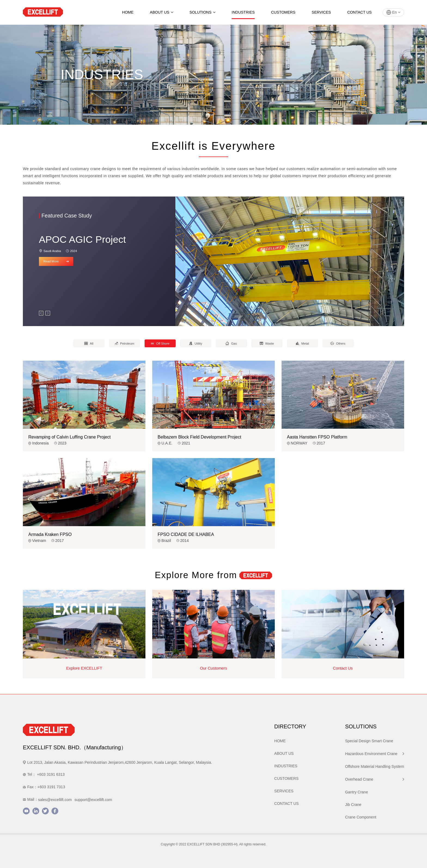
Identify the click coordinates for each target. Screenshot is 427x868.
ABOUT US (161, 12)
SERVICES (321, 12)
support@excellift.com (93, 800)
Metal (303, 343)
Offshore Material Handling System (375, 766)
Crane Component (361, 817)
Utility (196, 343)
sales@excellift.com (55, 800)
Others (338, 343)
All (89, 343)
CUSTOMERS (283, 12)
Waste (267, 343)
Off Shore (160, 343)
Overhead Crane (375, 779)
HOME (128, 12)
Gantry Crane (356, 792)
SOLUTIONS (202, 12)
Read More (56, 261)
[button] (41, 313)
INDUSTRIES (243, 12)
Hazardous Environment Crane (375, 754)
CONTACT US (359, 12)
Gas (231, 343)
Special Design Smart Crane (369, 741)
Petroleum (124, 343)
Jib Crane (353, 805)
